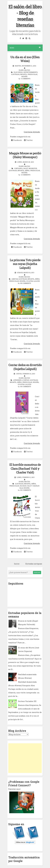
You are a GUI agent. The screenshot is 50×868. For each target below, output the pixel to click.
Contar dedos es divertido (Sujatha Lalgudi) (25, 367)
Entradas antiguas (34, 564)
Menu (25, 48)
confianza (18, 168)
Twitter (28, 140)
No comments (26, 283)
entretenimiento (30, 72)
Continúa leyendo (32, 132)
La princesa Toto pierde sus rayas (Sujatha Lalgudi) (25, 264)
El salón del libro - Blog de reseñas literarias (25, 16)
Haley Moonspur (30, 168)
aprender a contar (21, 380)
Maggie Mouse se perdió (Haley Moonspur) (25, 155)
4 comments (26, 175)
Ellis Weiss (18, 72)
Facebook (16, 140)
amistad (15, 279)
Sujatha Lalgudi (33, 281)
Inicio (17, 564)
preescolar (32, 74)
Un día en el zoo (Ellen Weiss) (25, 59)
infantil (24, 74)
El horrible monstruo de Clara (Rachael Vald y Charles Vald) (25, 468)
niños (27, 170)
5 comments (26, 79)
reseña (24, 76)
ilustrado (15, 74)
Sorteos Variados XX (27, 701)
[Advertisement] (25, 758)
